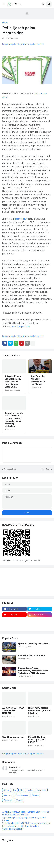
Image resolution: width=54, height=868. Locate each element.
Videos (19, 800)
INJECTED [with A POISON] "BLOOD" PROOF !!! (37, 740)
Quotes (35, 795)
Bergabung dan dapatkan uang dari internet (23, 44)
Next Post (46, 469)
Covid (7, 790)
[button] (3, 4)
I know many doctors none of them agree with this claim (40, 711)
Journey (8, 795)
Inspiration (41, 790)
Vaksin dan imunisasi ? (13, 829)
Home (5, 23)
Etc (15, 790)
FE (21, 790)
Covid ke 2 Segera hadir (14, 737)
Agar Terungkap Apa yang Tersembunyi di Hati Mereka (38, 380)
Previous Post (10, 469)
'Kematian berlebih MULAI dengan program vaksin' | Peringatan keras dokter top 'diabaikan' (14, 420)
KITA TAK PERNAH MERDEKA (32, 656)
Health (30, 790)
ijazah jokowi (21, 219)
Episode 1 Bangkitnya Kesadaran (34, 643)
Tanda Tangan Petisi (20, 327)
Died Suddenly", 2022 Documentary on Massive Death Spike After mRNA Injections (33, 671)
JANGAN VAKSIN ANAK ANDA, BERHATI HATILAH (13, 711)
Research (8, 800)
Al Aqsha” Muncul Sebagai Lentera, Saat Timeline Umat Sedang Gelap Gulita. (13, 382)
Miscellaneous (22, 795)
